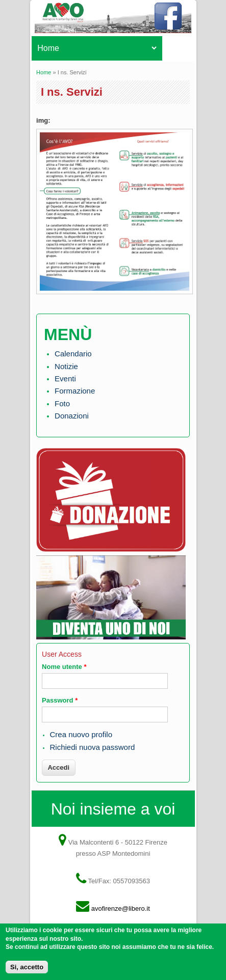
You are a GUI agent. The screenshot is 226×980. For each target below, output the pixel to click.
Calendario (73, 354)
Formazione (75, 391)
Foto (62, 403)
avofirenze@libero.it (121, 908)
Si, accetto (27, 970)
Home (44, 72)
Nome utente (64, 667)
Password (60, 700)
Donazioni (72, 416)
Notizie (66, 366)
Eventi (65, 379)
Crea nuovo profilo (81, 734)
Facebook (170, 20)
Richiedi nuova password (92, 747)
